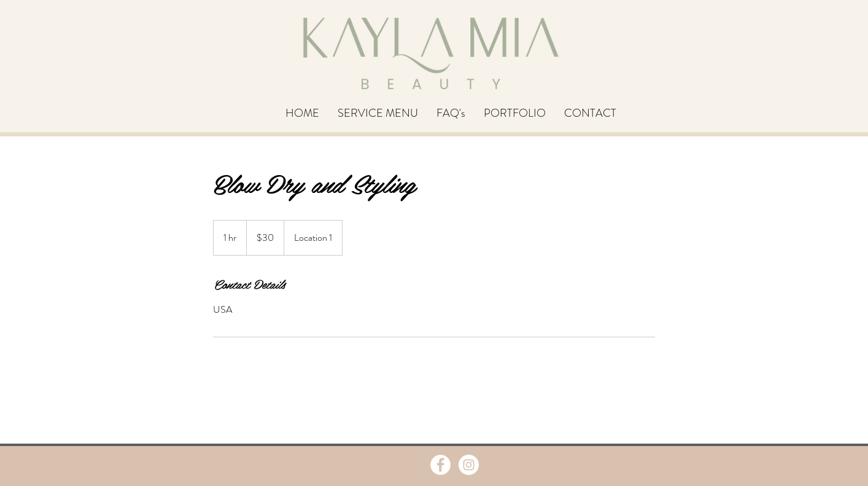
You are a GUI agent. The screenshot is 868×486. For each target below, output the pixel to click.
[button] (378, 113)
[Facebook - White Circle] (440, 465)
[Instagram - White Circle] (469, 465)
